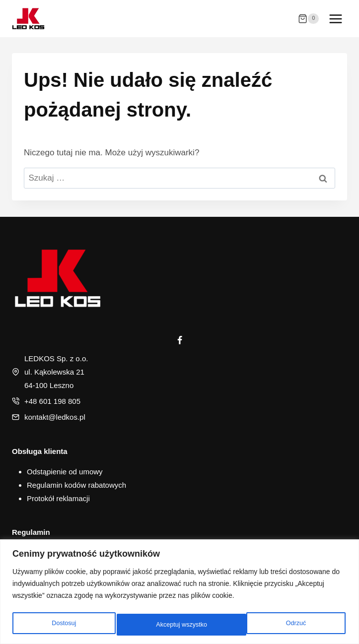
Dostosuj (63, 625)
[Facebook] (180, 340)
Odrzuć (165, 625)
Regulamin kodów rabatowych (76, 485)
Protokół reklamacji (58, 498)
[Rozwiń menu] (335, 19)
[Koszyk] (308, 19)
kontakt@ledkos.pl (55, 417)
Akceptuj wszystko (282, 625)
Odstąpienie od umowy (65, 472)
